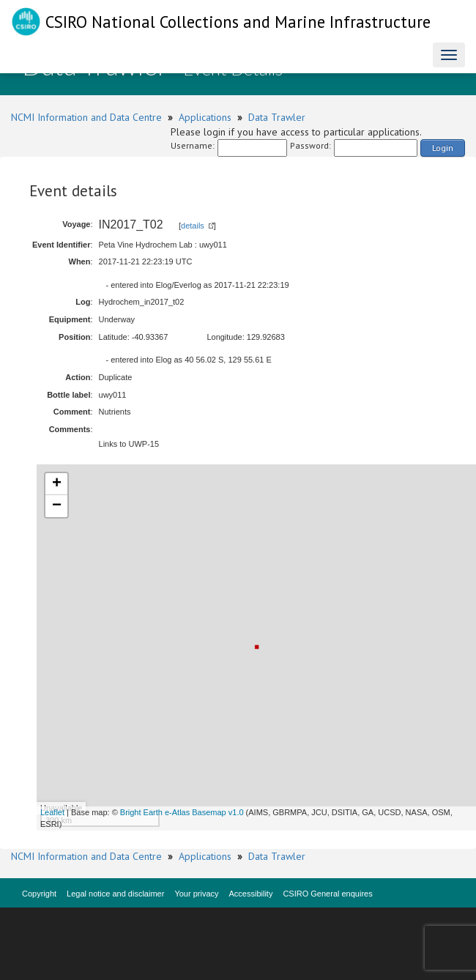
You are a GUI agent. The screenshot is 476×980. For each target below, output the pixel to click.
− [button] (57, 506)
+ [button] (57, 484)
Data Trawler (277, 117)
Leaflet (52, 812)
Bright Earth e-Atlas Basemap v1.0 (182, 812)
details (193, 226)
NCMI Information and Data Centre (86, 117)
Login (443, 148)
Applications (205, 117)
